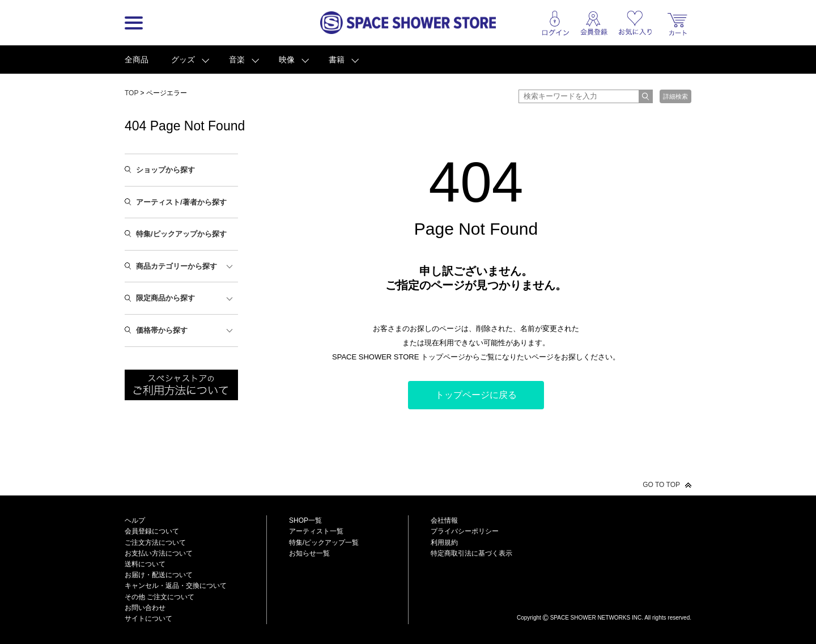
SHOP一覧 (305, 520)
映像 (287, 60)
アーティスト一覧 (316, 531)
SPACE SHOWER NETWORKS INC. (597, 618)
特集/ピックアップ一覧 (324, 543)
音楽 (237, 60)
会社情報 (444, 520)
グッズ (183, 60)
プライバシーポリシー (465, 531)
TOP (131, 93)
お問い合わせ (145, 608)
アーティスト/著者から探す (181, 202)
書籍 (337, 60)
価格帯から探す (162, 330)
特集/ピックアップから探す (181, 234)
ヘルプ (135, 520)
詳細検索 (675, 96)
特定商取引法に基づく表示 (471, 553)
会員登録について (152, 531)
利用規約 (444, 543)
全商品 (137, 60)
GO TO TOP (661, 485)
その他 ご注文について (160, 597)
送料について (145, 564)
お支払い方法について (159, 553)
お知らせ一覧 (309, 553)
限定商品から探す (165, 298)
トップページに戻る (476, 395)
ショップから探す (165, 170)
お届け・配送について (159, 575)
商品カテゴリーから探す (177, 266)
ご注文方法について (155, 543)
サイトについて (148, 618)
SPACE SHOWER (604, 599)
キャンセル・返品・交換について (176, 586)
